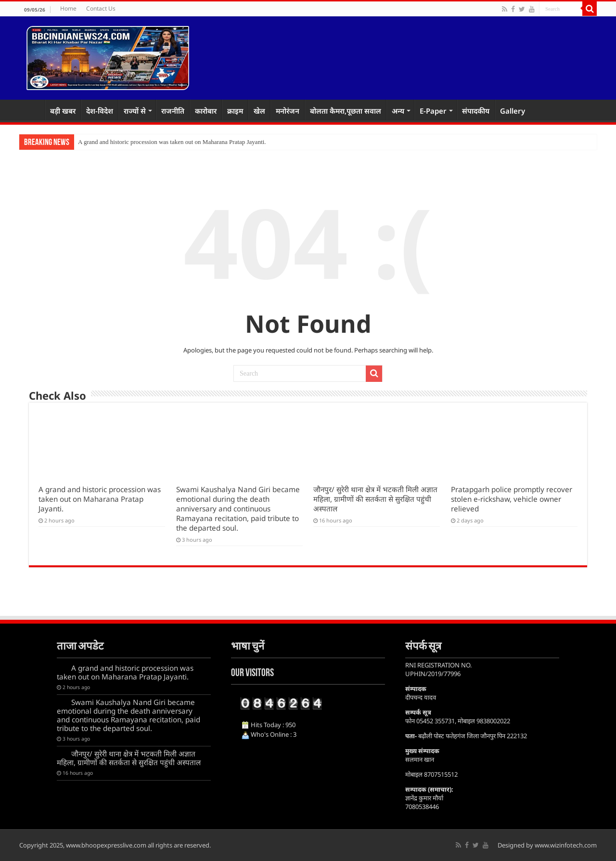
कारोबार (206, 111)
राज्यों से (135, 111)
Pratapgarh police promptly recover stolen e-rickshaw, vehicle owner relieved (512, 499)
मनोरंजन (288, 111)
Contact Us (101, 8)
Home (68, 8)
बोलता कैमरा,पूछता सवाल (346, 111)
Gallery (513, 111)
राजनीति (173, 111)
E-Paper (433, 111)
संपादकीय (476, 111)
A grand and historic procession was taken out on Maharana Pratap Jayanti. (172, 142)
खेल (259, 111)
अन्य (398, 111)
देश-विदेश (100, 111)
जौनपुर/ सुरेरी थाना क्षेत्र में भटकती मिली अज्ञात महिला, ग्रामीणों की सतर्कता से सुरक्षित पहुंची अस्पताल (375, 499)
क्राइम (235, 111)
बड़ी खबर (63, 111)
